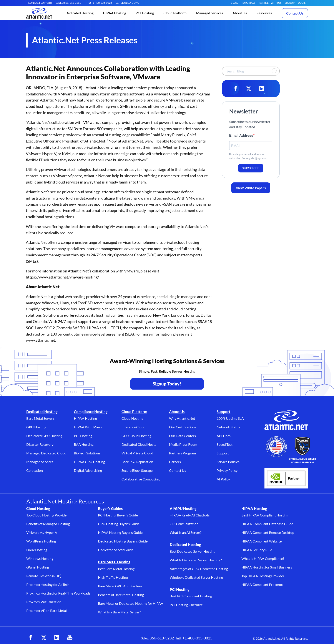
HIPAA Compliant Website (262, 541)
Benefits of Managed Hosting (48, 524)
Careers (175, 462)
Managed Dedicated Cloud (46, 453)
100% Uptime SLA (230, 418)
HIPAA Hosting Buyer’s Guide (120, 532)
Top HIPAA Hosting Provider (263, 576)
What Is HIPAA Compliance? (263, 558)
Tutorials (248, 3)
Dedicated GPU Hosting (44, 436)
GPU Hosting (36, 427)
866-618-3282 (162, 638)
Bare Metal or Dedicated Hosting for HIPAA (131, 603)
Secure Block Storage (137, 470)
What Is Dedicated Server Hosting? (196, 560)
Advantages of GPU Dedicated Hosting (199, 569)
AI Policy (223, 479)
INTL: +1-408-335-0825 (98, 3)
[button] (79, 13)
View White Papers (251, 188)
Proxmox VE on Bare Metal (47, 610)
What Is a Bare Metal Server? (119, 612)
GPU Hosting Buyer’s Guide (119, 524)
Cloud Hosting (132, 418)
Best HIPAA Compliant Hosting (265, 515)
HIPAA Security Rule (257, 550)
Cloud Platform (134, 412)
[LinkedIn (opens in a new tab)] (57, 637)
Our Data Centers (182, 436)
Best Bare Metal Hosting (116, 569)
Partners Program (182, 453)
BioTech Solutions (87, 453)
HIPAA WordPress (88, 427)
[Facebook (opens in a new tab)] (31, 637)
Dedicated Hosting (42, 412)
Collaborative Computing (140, 479)
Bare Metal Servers (40, 418)
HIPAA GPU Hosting (89, 462)
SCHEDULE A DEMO (128, 3)
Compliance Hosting (91, 412)
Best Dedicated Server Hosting (193, 551)
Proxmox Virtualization (44, 602)
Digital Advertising (88, 470)
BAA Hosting (84, 444)
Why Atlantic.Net (182, 418)
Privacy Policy (227, 470)
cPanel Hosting (38, 567)
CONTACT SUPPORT (40, 3)
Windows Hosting (40, 558)
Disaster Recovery (40, 444)
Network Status (228, 427)
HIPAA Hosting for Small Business (267, 567)
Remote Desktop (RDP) (44, 576)
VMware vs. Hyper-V (42, 532)
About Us (177, 412)
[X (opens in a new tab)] (44, 637)
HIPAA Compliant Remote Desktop (268, 532)
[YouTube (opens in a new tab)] (70, 637)
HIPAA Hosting (85, 418)
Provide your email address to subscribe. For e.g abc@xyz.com (248, 156)
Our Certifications (183, 427)
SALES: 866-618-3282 (68, 3)
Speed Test (225, 444)
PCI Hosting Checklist (186, 605)
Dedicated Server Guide (116, 550)
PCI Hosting (83, 436)
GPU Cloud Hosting (136, 436)
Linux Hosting (37, 550)
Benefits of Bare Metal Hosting (121, 595)
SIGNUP (290, 3)
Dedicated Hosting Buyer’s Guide (123, 541)
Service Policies (228, 462)
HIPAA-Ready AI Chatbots (190, 515)
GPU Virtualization (184, 524)
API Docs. (224, 436)
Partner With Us (270, 3)
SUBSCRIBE (251, 168)
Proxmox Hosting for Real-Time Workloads (58, 593)
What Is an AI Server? (186, 532)
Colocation (35, 470)
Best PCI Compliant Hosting (191, 596)
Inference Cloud (133, 427)
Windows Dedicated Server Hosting (196, 577)
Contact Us (295, 13)
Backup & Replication (137, 462)
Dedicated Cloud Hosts (139, 444)
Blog (234, 3)
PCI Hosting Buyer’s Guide (118, 515)
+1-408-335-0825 (197, 638)
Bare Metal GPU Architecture (120, 586)
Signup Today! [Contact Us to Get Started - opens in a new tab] (167, 384)
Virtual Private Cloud (137, 453)
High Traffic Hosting (113, 577)
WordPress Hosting (41, 541)
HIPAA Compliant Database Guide (267, 524)
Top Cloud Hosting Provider (47, 515)
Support (223, 412)
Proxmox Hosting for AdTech (48, 584)
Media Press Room (183, 444)
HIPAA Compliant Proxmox (262, 584)
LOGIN (302, 3)
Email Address (241, 135)
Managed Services (40, 462)
